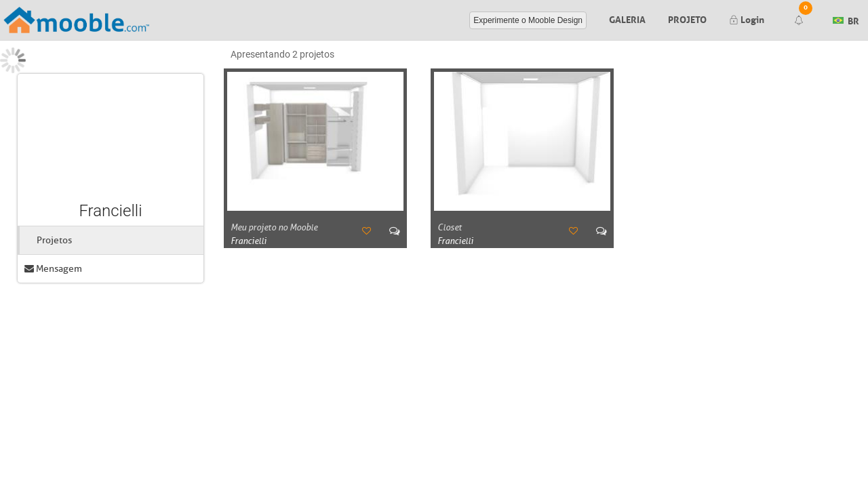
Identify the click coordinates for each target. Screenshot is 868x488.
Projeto (687, 18)
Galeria (627, 18)
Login (747, 18)
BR (846, 19)
